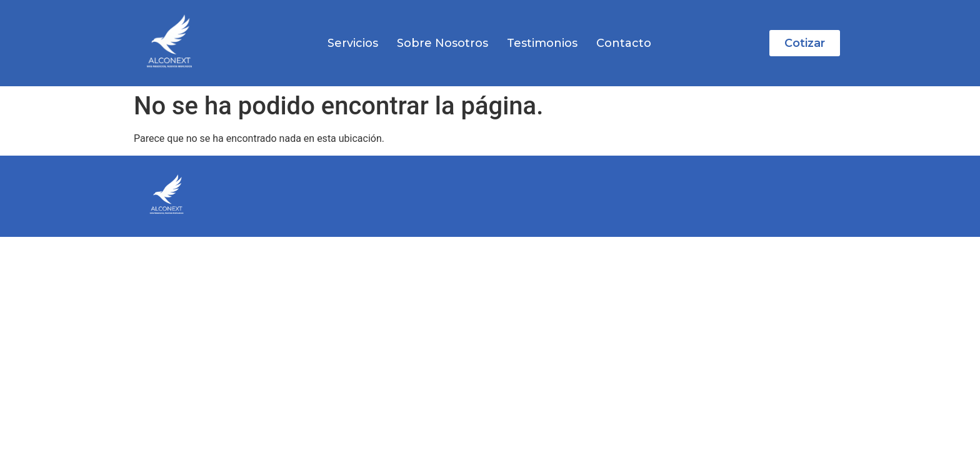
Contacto (624, 43)
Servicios (353, 43)
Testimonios (542, 43)
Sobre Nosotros (442, 43)
